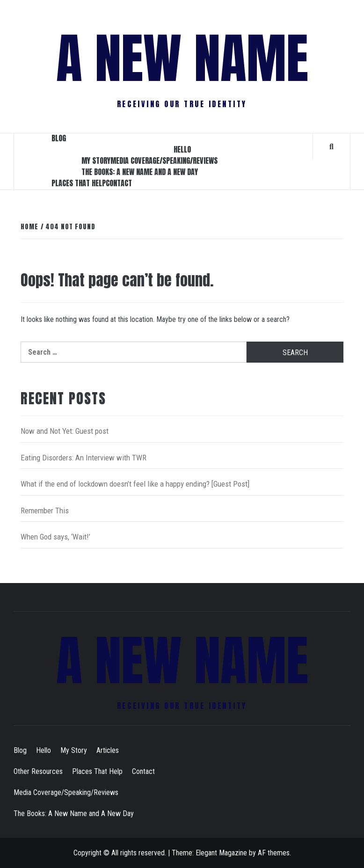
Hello (182, 149)
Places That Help (79, 183)
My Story (96, 160)
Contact (119, 183)
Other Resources (38, 771)
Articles (108, 750)
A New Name (182, 58)
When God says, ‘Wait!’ (55, 537)
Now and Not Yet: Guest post (65, 431)
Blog (59, 138)
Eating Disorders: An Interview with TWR (84, 458)
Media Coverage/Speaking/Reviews (164, 160)
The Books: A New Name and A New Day (140, 172)
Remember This (45, 511)
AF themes (274, 853)
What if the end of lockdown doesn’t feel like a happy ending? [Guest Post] (135, 484)
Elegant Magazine (221, 853)
